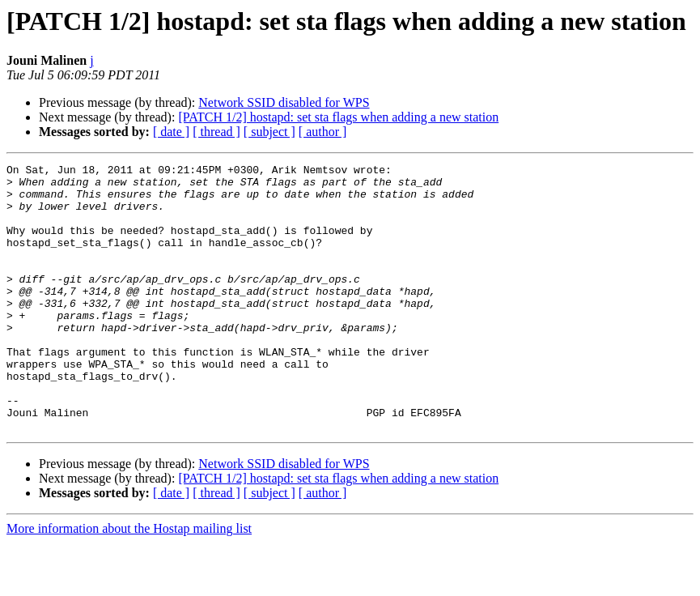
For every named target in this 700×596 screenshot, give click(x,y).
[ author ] (323, 132)
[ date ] (171, 132)
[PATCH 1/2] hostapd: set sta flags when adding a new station (338, 117)
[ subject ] (269, 132)
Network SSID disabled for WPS (284, 102)
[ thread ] (216, 132)
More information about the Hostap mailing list (129, 582)
